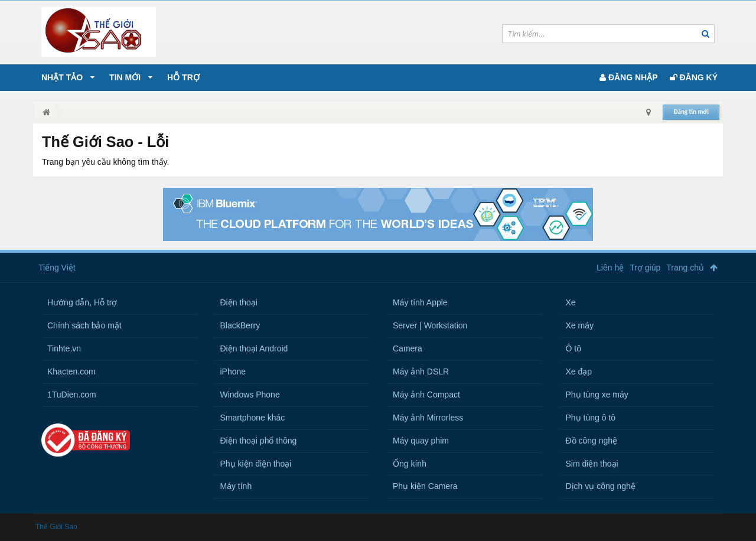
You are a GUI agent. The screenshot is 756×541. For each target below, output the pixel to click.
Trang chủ (685, 268)
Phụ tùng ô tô (591, 418)
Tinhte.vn (64, 348)
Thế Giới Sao (56, 527)
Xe (571, 302)
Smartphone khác (253, 418)
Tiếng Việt (57, 268)
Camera (408, 348)
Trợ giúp (645, 268)
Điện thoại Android (254, 348)
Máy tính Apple (420, 302)
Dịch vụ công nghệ (601, 486)
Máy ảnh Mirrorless (428, 418)
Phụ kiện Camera (425, 486)
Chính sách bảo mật (84, 325)
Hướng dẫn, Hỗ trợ (82, 302)
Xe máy (580, 325)
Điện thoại (239, 302)
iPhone (233, 371)
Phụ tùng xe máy (597, 395)
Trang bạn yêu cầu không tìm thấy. (105, 162)
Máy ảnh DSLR (421, 371)
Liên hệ (610, 268)
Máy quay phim (421, 441)
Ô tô (573, 348)
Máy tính (236, 486)
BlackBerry (240, 325)
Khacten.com (71, 371)
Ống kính (410, 464)
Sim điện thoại (592, 464)
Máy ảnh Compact (426, 395)
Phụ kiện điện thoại (256, 464)
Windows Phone (250, 395)
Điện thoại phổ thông (259, 441)
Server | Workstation (430, 325)
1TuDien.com (72, 395)
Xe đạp (579, 371)
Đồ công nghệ (592, 441)
